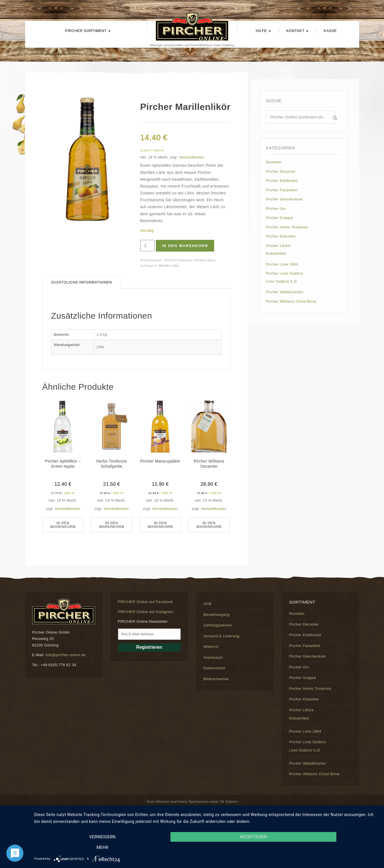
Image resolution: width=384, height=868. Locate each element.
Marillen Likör (169, 266)
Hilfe (263, 31)
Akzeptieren (206, 848)
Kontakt (297, 31)
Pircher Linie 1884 (282, 264)
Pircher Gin (276, 209)
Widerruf (211, 647)
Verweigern (86, 848)
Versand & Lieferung (222, 636)
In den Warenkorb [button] (63, 525)
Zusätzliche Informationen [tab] (82, 282)
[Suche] (335, 118)
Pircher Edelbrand (282, 181)
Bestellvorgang (217, 615)
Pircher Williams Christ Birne (291, 301)
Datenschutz (215, 668)
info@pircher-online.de (66, 655)
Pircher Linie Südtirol (285, 273)
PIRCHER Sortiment (88, 31)
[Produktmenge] (147, 246)
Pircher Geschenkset (285, 199)
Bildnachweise (216, 679)
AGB (208, 604)
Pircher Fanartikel (282, 190)
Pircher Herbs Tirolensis (287, 227)
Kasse (330, 31)
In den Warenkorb (186, 246)
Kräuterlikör (276, 253)
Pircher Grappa (280, 218)
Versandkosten (191, 157)
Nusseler (274, 162)
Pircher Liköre (205, 260)
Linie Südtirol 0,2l (282, 281)
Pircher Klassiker (281, 236)
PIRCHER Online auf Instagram (146, 612)
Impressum (213, 657)
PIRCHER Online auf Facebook (145, 602)
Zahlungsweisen (218, 625)
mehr (327, 848)
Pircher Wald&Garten (285, 292)
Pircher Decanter (281, 171)
